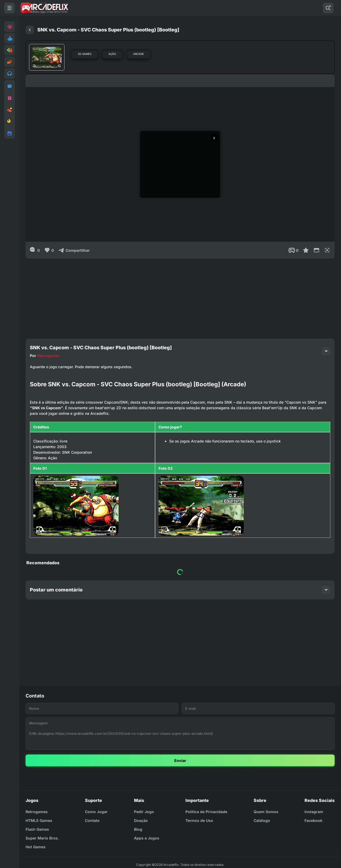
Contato (92, 820)
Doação (141, 820)
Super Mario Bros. (42, 838)
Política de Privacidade (206, 812)
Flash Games (37, 829)
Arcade (139, 54)
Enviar (180, 760)
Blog (138, 829)
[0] (35, 250)
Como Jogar (96, 812)
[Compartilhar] (74, 250)
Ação (112, 54)
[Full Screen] (327, 250)
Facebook (313, 820)
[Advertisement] (180, 296)
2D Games (85, 54)
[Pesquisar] (328, 8)
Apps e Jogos (147, 838)
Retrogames (48, 356)
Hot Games (36, 847)
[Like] (49, 250)
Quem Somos (266, 812)
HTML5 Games (39, 820)
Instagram (314, 812)
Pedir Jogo (144, 812)
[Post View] (293, 250)
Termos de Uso (199, 820)
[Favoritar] (306, 250)
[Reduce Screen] (316, 250)
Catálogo (262, 820)
